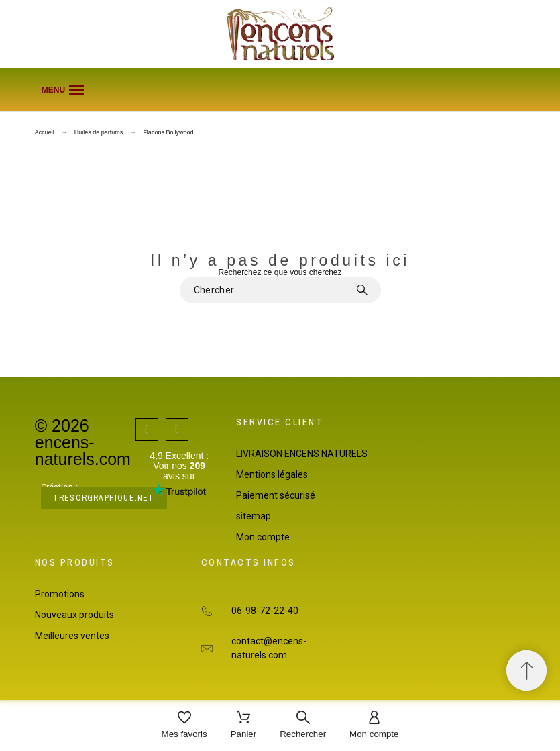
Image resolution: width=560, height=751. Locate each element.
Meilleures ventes (72, 636)
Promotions (60, 594)
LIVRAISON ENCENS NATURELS (302, 454)
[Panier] (244, 726)
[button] (280, 90)
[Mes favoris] (184, 726)
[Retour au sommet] (526, 670)
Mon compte (263, 537)
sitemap (254, 516)
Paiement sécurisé (276, 495)
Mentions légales (272, 474)
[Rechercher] (303, 726)
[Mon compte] (374, 726)
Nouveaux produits (74, 615)
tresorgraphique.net (104, 498)
